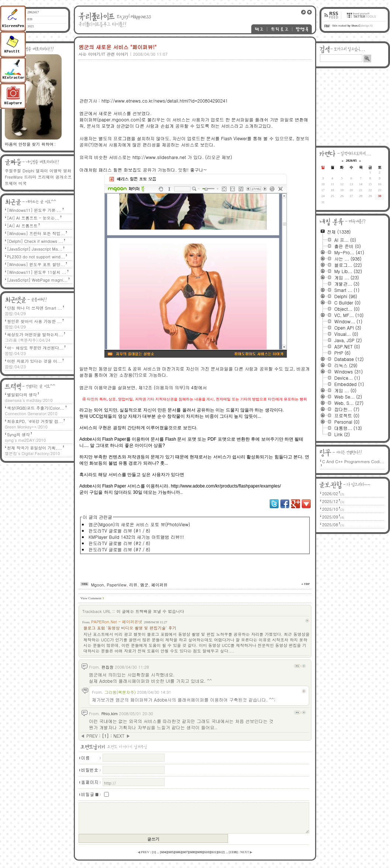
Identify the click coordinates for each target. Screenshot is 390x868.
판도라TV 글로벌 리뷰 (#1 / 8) (119, 531)
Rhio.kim (110, 714)
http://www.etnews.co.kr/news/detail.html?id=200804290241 (165, 101)
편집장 (108, 667)
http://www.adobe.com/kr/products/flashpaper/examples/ (226, 486)
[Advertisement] (194, 73)
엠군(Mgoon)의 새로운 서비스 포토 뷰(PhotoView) (139, 524)
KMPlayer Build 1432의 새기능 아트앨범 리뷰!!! (136, 537)
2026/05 (351, 161)
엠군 (144, 585)
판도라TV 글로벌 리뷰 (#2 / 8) (119, 543)
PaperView (116, 585)
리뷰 (133, 585)
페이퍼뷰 (159, 585)
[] (105, 736)
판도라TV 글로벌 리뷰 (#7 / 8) (119, 549)
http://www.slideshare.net (159, 157)
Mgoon (98, 585)
